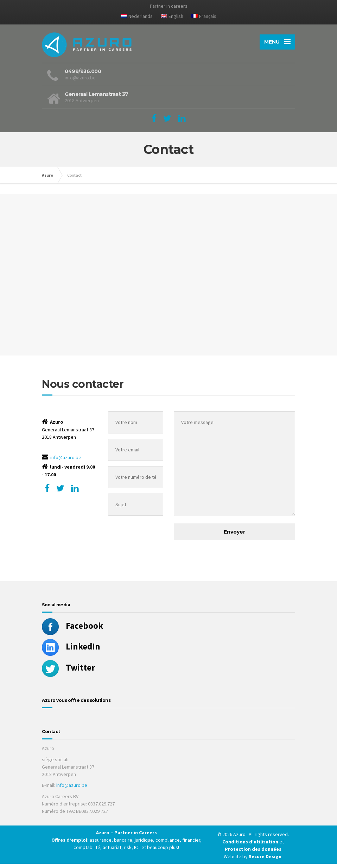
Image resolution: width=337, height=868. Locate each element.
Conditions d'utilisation (251, 846)
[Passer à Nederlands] (137, 18)
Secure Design (265, 861)
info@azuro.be (66, 462)
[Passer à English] (172, 18)
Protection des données (253, 853)
